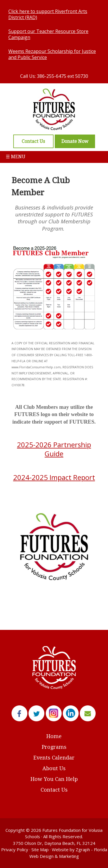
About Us (54, 768)
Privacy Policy (15, 849)
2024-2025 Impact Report (54, 477)
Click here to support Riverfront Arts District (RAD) (48, 14)
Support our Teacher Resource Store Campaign (48, 34)
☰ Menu (16, 157)
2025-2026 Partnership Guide (54, 449)
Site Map (40, 849)
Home (54, 736)
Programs (54, 747)
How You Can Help (54, 779)
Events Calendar (54, 758)
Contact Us (54, 790)
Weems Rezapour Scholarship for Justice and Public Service (52, 54)
